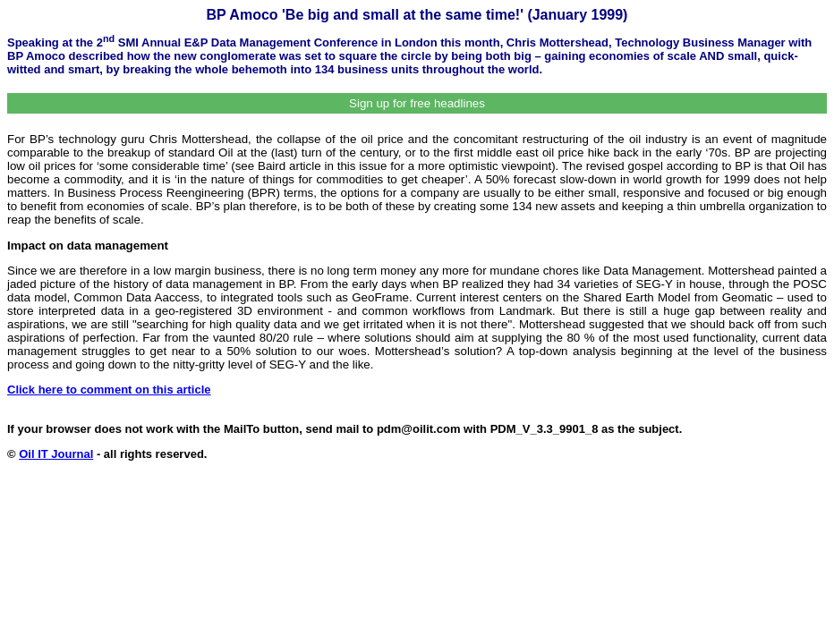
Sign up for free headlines (417, 103)
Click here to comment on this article (109, 390)
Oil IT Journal (56, 454)
